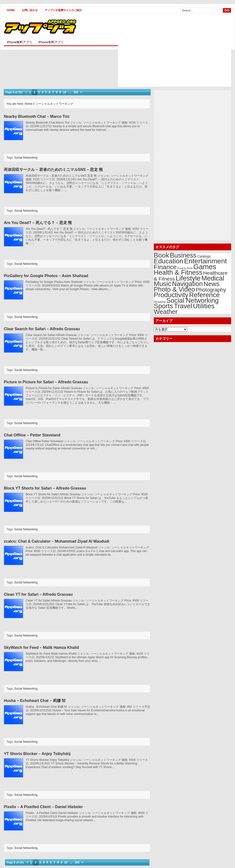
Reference (204, 295)
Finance (165, 267)
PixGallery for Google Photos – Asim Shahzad (46, 276)
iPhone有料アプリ (51, 42)
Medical (213, 278)
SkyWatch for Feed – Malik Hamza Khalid (41, 647)
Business (183, 255)
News (212, 284)
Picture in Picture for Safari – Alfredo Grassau (46, 382)
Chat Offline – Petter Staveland (32, 435)
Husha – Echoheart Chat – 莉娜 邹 (35, 701)
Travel (183, 306)
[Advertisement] (159, 53)
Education (169, 261)
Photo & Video (174, 289)
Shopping (160, 302)
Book (161, 255)
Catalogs (204, 256)
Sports (163, 306)
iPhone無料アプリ (19, 42)
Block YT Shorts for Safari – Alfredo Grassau (45, 488)
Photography (211, 290)
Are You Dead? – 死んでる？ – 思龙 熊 (38, 223)
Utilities (204, 306)
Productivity (171, 295)
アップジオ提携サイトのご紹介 (63, 10)
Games (205, 267)
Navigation (187, 284)
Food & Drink (185, 268)
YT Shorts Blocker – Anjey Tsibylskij (37, 754)
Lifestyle (188, 278)
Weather (166, 312)
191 (76, 92)
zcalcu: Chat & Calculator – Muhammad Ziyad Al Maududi (57, 541)
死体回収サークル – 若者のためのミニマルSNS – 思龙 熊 (53, 170)
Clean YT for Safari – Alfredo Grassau (38, 594)
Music (162, 284)
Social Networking (26, 158)
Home (11, 10)
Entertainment (205, 261)
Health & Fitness (178, 272)
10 (65, 92)
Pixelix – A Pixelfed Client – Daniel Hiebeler (43, 807)
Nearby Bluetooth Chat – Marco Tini (37, 116)
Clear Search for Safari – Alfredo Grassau (42, 329)
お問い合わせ (30, 10)
